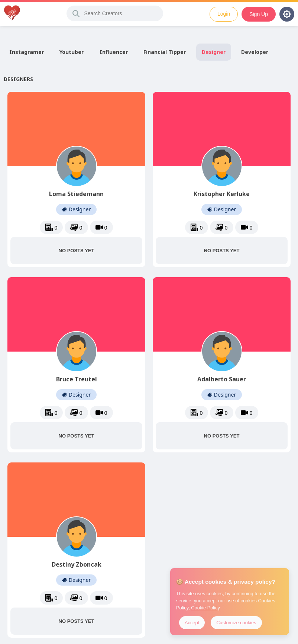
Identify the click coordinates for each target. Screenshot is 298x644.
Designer (214, 52)
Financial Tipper (165, 52)
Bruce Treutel (77, 379)
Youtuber (72, 52)
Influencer (114, 52)
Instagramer (27, 52)
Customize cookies (236, 623)
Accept (192, 623)
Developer (255, 52)
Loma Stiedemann (76, 194)
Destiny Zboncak (77, 564)
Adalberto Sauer (222, 379)
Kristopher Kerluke (222, 194)
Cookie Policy (205, 608)
